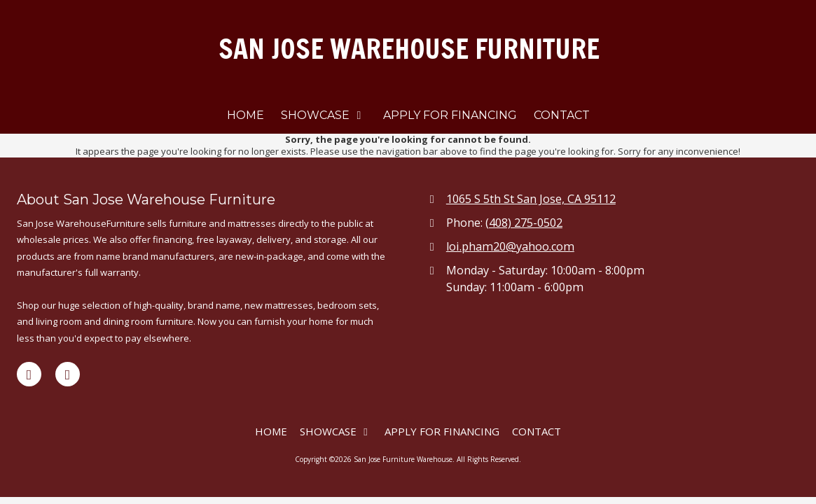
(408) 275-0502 (524, 223)
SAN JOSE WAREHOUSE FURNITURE (409, 49)
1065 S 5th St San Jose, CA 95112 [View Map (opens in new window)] (531, 199)
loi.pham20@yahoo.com (510, 246)
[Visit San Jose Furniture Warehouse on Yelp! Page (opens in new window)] (68, 374)
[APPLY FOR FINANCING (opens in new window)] (450, 116)
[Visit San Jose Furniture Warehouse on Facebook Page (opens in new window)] (29, 374)
